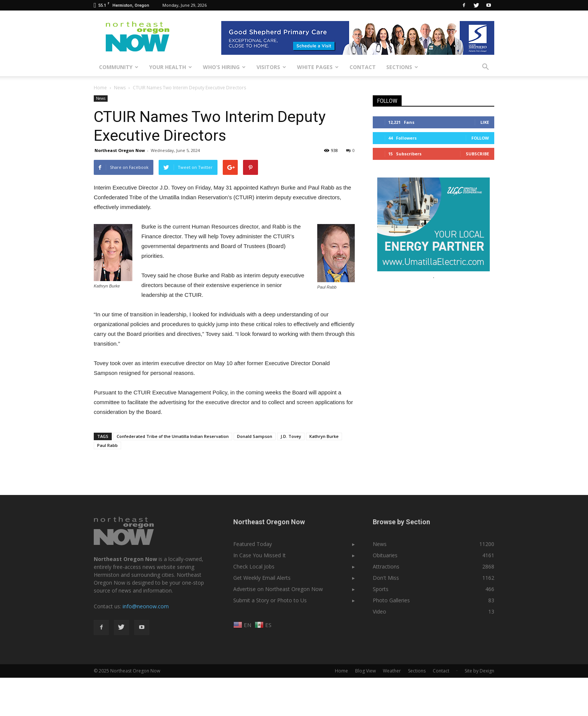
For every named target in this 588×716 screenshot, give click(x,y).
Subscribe (477, 154)
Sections (402, 67)
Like (485, 122)
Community (119, 67)
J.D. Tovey (291, 436)
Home (100, 88)
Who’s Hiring (224, 67)
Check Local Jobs (254, 566)
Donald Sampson (255, 436)
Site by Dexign (479, 671)
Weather (392, 671)
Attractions (386, 566)
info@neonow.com (146, 606)
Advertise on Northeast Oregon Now (278, 589)
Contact (363, 67)
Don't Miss (386, 578)
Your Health (171, 67)
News (101, 98)
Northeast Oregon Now (120, 150)
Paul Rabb (107, 445)
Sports (381, 589)
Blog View (365, 671)
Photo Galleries (391, 600)
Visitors (271, 67)
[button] (485, 67)
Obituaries (385, 555)
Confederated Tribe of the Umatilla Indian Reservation (173, 436)
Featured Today (253, 544)
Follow (480, 138)
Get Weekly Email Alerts (262, 578)
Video (379, 611)
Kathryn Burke (324, 436)
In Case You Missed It (259, 555)
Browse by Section (401, 522)
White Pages (318, 67)
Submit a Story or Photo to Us (270, 600)
